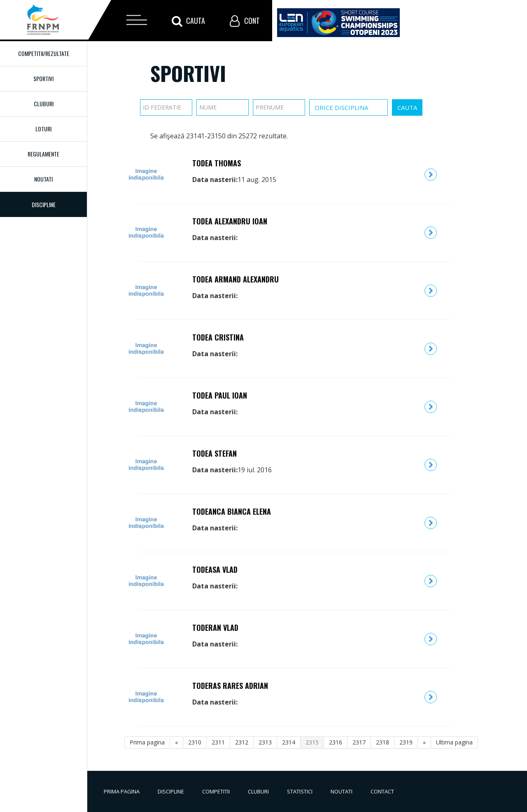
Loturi (43, 129)
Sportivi (43, 78)
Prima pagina (147, 742)
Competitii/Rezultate (44, 53)
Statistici (300, 791)
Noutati (43, 179)
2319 (406, 742)
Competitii (216, 791)
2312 (242, 742)
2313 (265, 742)
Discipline (171, 791)
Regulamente (43, 154)
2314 (289, 742)
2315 (312, 742)
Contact (382, 791)
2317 (359, 742)
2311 (218, 742)
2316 (336, 742)
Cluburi (44, 104)
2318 (382, 742)
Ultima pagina (454, 742)
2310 (195, 742)
